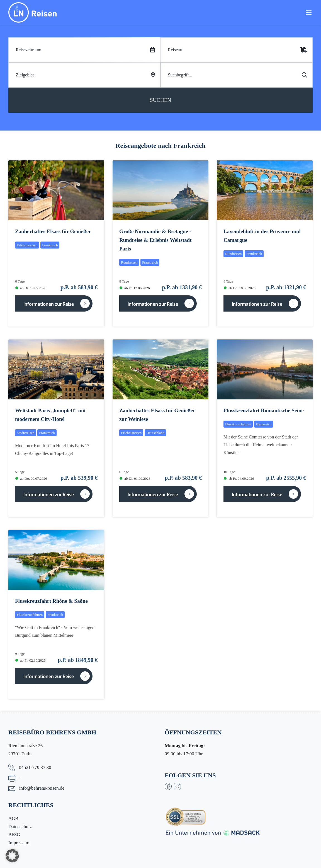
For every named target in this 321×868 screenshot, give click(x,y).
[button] (12, 856)
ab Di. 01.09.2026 (135, 478)
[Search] (237, 75)
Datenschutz (20, 827)
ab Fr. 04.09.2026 (239, 478)
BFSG (14, 835)
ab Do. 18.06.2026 (240, 288)
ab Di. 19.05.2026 (31, 288)
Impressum (19, 843)
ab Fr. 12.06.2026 (135, 288)
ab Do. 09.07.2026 (31, 478)
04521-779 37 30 (35, 767)
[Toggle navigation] (309, 13)
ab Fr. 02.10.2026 (31, 660)
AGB (13, 818)
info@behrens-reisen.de (42, 788)
